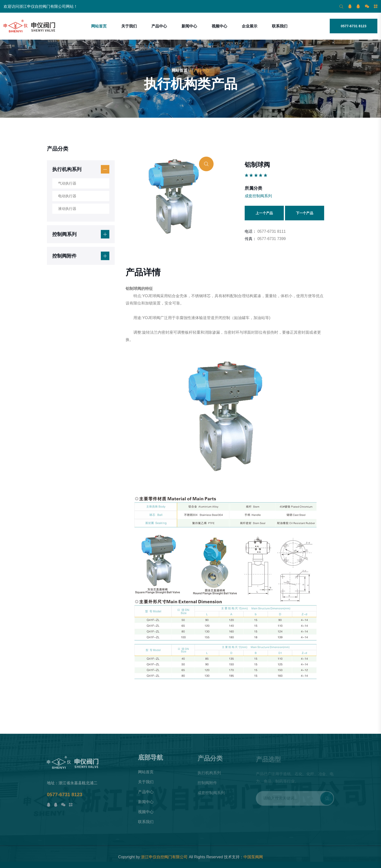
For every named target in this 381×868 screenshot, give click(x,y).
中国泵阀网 (253, 857)
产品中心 (159, 26)
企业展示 (250, 26)
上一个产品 (264, 213)
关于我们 (129, 26)
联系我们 (280, 26)
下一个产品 (305, 213)
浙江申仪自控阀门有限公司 (164, 857)
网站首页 (99, 26)
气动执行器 (67, 183)
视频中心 (219, 26)
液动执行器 (67, 209)
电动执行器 (67, 196)
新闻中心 (189, 26)
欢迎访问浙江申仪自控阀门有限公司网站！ (41, 6)
